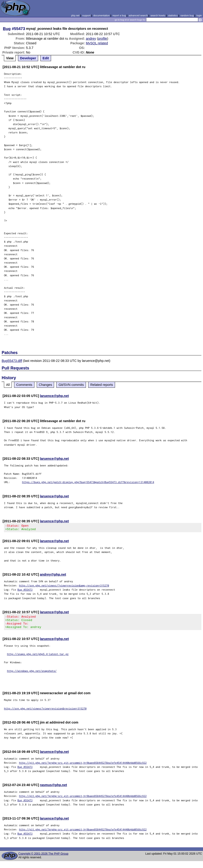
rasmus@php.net (53, 789)
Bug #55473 (25, 591)
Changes (45, 385)
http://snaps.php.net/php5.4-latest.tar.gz (38, 658)
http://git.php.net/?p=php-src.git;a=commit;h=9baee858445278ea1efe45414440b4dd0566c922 (83, 767)
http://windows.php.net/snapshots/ (32, 675)
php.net (75, 15)
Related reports (102, 385)
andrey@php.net (53, 576)
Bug (7, 29)
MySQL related (97, 43)
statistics (173, 15)
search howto (158, 15)
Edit (46, 58)
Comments (24, 385)
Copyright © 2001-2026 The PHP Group (43, 858)
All (8, 385)
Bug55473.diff (12, 361)
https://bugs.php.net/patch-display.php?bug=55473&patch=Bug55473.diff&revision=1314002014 (88, 482)
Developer (28, 58)
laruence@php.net (54, 396)
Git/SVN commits (71, 385)
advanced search (138, 15)
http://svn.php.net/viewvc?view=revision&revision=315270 (45, 713)
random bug (187, 15)
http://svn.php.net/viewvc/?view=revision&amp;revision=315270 (64, 587)
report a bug (119, 15)
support (86, 15)
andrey (91, 39)
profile (103, 39)
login (199, 15)
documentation (101, 15)
